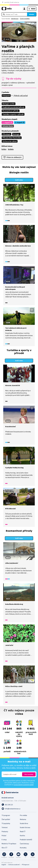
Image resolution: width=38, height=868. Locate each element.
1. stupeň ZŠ (7, 122)
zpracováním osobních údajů (24, 785)
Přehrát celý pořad (20, 96)
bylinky (11, 149)
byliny (4, 149)
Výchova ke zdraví (10, 141)
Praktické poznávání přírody (13, 107)
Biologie (16, 134)
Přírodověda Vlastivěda (12, 138)
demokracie (15, 19)
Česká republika (25, 19)
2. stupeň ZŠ (20, 122)
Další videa (19, 180)
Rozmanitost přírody (11, 111)
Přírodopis (6, 134)
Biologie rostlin (9, 104)
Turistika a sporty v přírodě (13, 114)
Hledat (32, 14)
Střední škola (8, 126)
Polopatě (6, 96)
